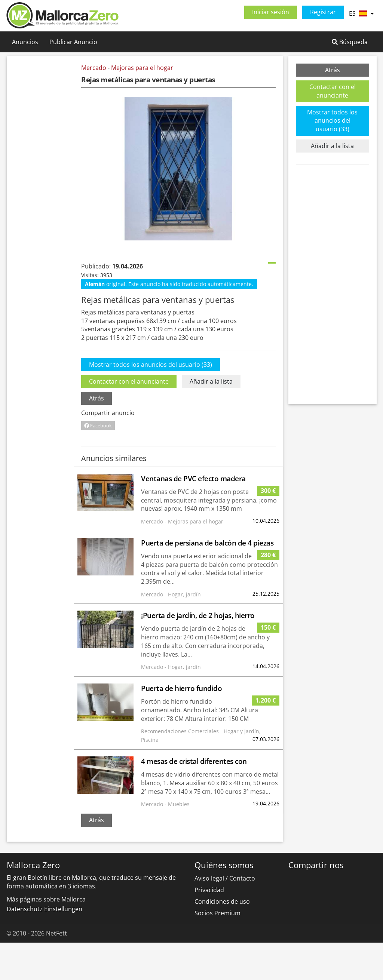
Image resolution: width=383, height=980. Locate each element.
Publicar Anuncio (73, 42)
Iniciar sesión (271, 12)
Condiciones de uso (222, 939)
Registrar (323, 12)
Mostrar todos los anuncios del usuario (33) (151, 402)
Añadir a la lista (211, 419)
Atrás (96, 436)
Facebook (98, 463)
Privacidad (209, 927)
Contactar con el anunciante (129, 419)
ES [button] (361, 13)
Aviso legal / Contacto (225, 916)
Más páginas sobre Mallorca (46, 937)
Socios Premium (217, 950)
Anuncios (25, 42)
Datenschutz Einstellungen (45, 946)
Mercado (94, 68)
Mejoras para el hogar (142, 68)
